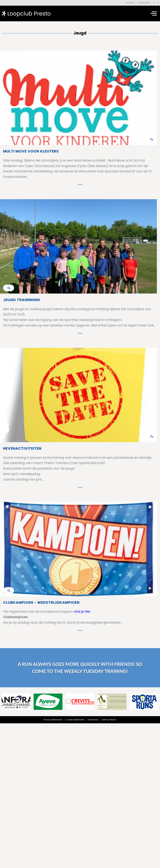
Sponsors (144, 3)
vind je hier (82, 612)
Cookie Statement (75, 720)
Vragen (130, 3)
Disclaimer (93, 720)
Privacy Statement (53, 720)
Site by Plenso (109, 720)
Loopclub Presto (26, 13)
